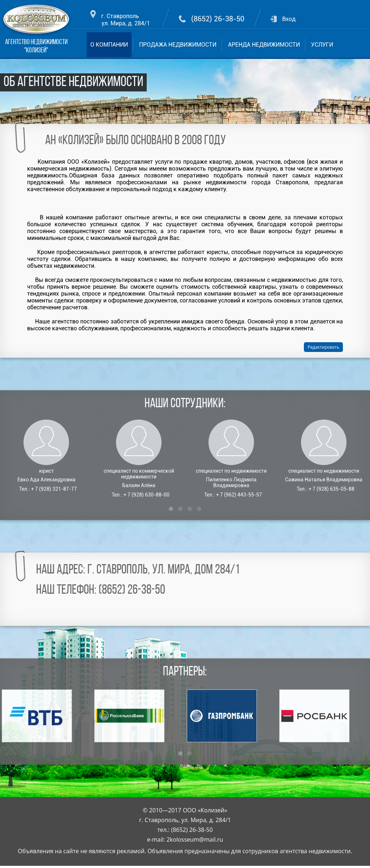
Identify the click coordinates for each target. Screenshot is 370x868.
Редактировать (323, 347)
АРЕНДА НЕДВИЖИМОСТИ (264, 45)
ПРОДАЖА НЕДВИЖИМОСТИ (178, 45)
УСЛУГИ (322, 45)
